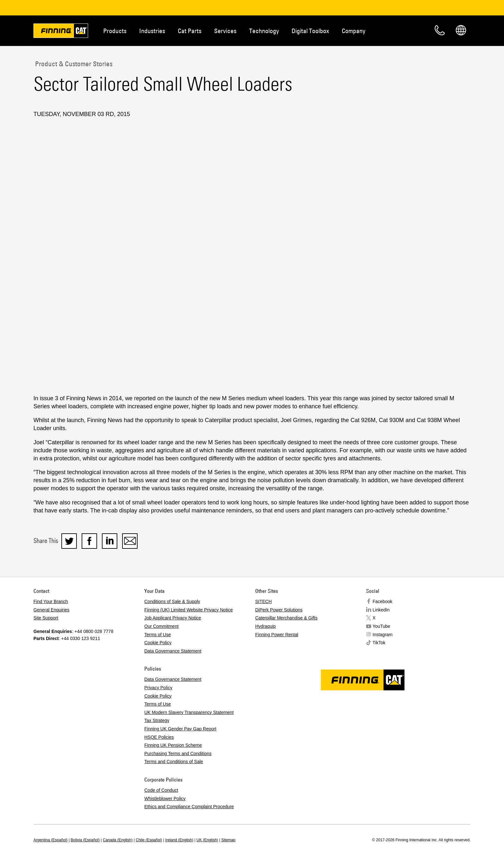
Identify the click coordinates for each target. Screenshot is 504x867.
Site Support (46, 618)
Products (115, 31)
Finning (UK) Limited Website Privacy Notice (189, 610)
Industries (152, 31)
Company (354, 31)
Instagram (382, 635)
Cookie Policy (158, 643)
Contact (440, 30)
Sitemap (228, 840)
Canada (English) (118, 840)
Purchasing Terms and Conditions (178, 754)
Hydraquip (265, 626)
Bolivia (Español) (85, 840)
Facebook (382, 601)
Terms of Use (157, 635)
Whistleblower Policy (165, 799)
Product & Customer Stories (73, 64)
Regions (461, 30)
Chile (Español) (149, 840)
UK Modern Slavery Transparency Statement (189, 712)
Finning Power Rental (277, 635)
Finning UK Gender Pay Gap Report (180, 729)
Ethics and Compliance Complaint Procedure (189, 807)
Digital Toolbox (310, 31)
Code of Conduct (161, 790)
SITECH (263, 601)
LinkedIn (381, 610)
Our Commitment (162, 626)
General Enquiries (51, 610)
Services (225, 31)
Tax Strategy (157, 720)
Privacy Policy (158, 688)
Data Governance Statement (173, 651)
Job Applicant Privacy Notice (173, 618)
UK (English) (207, 840)
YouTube (381, 626)
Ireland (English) (179, 840)
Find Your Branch (51, 601)
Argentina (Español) (50, 840)
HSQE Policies (159, 737)
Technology (264, 31)
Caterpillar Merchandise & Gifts (286, 618)
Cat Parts (190, 31)
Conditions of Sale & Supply (172, 601)
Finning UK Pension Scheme (173, 745)
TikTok (379, 643)
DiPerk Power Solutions (279, 610)
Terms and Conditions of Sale (174, 762)
